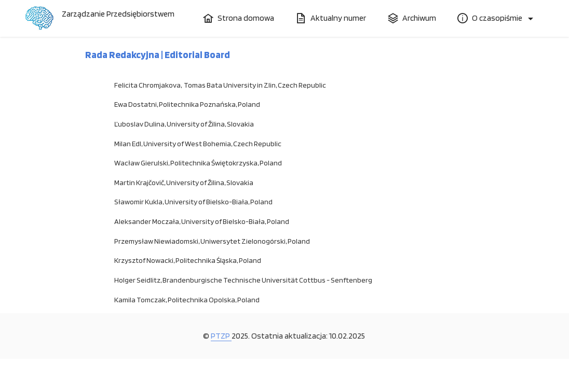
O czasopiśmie (491, 18)
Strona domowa (239, 18)
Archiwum (412, 18)
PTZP (221, 336)
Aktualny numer (331, 18)
